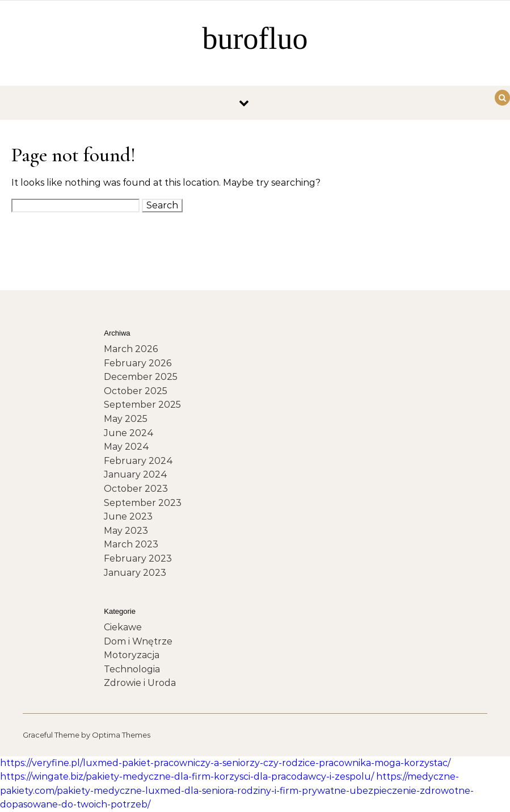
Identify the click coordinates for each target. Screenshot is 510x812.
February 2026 (138, 363)
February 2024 (138, 461)
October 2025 (136, 391)
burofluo (255, 39)
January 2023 (135, 573)
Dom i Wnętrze (138, 641)
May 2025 (126, 419)
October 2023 (136, 489)
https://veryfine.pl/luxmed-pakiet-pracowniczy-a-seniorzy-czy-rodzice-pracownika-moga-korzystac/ (225, 763)
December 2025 (141, 377)
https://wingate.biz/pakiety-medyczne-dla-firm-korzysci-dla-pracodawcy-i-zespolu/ (187, 777)
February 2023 (138, 558)
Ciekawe (123, 627)
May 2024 (127, 447)
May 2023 (126, 531)
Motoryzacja (132, 655)
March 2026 (131, 349)
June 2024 (129, 433)
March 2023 (131, 544)
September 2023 (143, 503)
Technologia (132, 669)
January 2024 (136, 474)
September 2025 (142, 405)
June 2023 (128, 516)
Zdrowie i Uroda (140, 683)
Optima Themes (121, 735)
